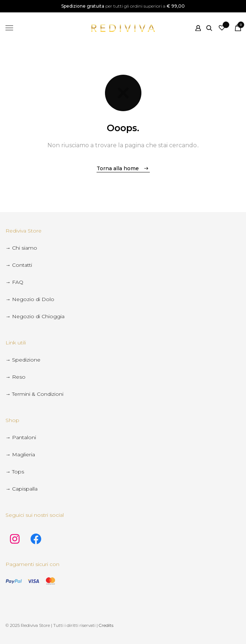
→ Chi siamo (21, 248)
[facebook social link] (36, 540)
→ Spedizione (23, 360)
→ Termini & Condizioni (34, 394)
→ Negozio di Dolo (30, 299)
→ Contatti (19, 265)
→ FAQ (14, 282)
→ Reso (15, 377)
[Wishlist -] (222, 28)
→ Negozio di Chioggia (35, 316)
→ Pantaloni (21, 437)
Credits (106, 625)
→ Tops (15, 472)
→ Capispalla (22, 489)
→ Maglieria (20, 454)
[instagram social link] (15, 540)
